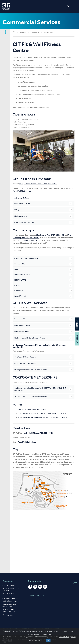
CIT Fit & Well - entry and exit (44, 221)
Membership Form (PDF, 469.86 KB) (52, 234)
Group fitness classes (44, 202)
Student (44, 268)
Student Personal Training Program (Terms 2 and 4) (44, 337)
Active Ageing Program (44, 324)
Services (24, 33)
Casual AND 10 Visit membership (44, 258)
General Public (44, 263)
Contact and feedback (10, 626)
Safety (44, 209)
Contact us (8, 579)
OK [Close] (48, 640)
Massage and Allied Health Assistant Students (44, 369)
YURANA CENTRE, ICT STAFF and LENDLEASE (44, 396)
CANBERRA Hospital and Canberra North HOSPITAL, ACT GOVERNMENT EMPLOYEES (44, 388)
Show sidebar (5, 32)
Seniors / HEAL (44, 274)
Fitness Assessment (44, 331)
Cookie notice (38, 626)
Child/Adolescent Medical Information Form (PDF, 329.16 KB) (44, 412)
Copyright (49, 626)
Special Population (44, 295)
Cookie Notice (64, 637)
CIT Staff (44, 284)
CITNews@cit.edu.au (10, 610)
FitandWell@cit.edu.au (25, 190)
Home (15, 32)
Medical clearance (44, 215)
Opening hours (8, 613)
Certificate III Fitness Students (44, 356)
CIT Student (44, 290)
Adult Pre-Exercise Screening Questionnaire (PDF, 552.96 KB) (44, 416)
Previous (17, 150)
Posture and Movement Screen (44, 318)
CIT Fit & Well (36, 33)
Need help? (37, 594)
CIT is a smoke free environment (9, 603)
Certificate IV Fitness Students (44, 362)
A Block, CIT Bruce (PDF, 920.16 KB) (40, 432)
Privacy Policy (26, 626)
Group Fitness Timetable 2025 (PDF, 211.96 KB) (40, 183)
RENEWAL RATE (44, 279)
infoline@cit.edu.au (10, 599)
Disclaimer (59, 626)
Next (71, 150)
